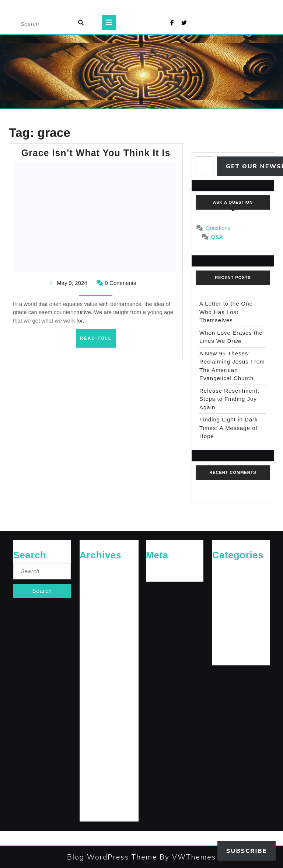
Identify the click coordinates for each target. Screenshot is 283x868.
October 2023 (94, 810)
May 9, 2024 (72, 283)
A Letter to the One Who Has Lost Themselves (226, 312)
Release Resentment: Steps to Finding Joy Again (229, 399)
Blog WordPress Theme (112, 857)
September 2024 (97, 678)
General (221, 582)
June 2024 (91, 714)
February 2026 (95, 570)
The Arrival (224, 642)
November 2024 (97, 654)
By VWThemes (186, 857)
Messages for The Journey (241, 618)
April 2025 (90, 618)
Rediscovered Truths (234, 630)
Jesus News (225, 594)
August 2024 (93, 690)
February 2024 (95, 762)
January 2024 (94, 774)
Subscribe (247, 851)
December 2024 (97, 642)
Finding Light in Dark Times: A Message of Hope (229, 428)
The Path (222, 654)
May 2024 (90, 726)
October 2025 (94, 594)
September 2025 (97, 606)
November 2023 (97, 798)
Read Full (98, 341)
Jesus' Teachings (230, 606)
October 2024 (94, 666)
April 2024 (90, 738)
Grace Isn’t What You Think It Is (96, 153)
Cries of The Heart (232, 570)
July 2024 (90, 702)
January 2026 (94, 582)
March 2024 (92, 750)
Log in (152, 570)
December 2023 (97, 786)
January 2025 (94, 630)
